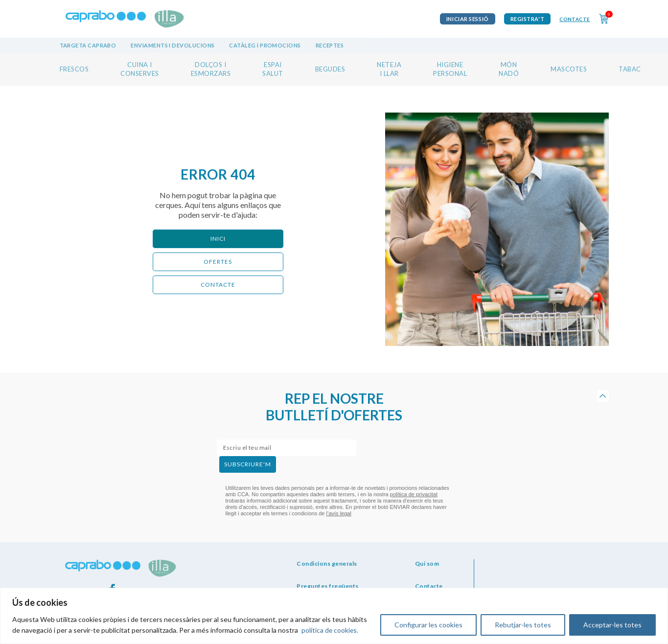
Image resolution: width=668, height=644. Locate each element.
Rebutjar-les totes (523, 625)
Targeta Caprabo (88, 45)
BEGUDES (330, 69)
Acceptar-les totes (612, 625)
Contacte (575, 19)
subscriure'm (248, 464)
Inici (218, 239)
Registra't (528, 19)
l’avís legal (339, 513)
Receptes (330, 45)
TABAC (630, 69)
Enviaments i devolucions (173, 45)
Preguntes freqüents (328, 586)
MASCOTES (569, 69)
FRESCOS (74, 69)
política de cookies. (330, 630)
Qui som (427, 563)
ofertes (218, 262)
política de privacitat (414, 494)
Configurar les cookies (428, 625)
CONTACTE (218, 285)
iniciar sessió (468, 19)
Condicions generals (327, 563)
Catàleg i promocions (265, 45)
